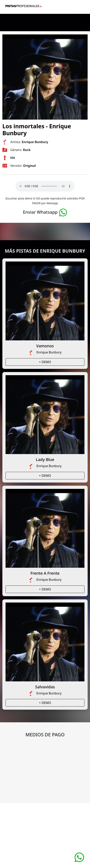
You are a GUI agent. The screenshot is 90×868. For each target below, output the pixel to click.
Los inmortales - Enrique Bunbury (37, 129)
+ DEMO (45, 362)
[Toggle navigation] (82, 6)
